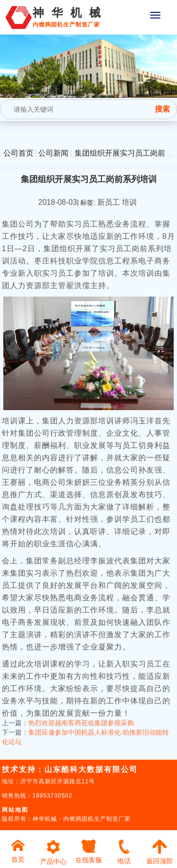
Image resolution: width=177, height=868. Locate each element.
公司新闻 (53, 153)
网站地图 (15, 810)
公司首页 (18, 153)
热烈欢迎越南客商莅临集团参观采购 (81, 714)
